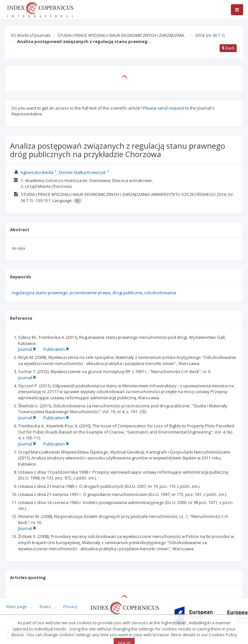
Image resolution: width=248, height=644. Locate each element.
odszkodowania (160, 293)
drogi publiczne (127, 293)
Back (228, 48)
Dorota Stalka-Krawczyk (83, 172)
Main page (17, 606)
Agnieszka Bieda (37, 172)
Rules (45, 606)
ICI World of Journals (31, 35)
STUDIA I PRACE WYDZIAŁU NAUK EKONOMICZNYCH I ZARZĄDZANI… (122, 35)
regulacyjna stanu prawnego (40, 293)
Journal (27, 349)
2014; (210, 35)
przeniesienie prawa (90, 293)
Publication (56, 349)
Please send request (164, 108)
